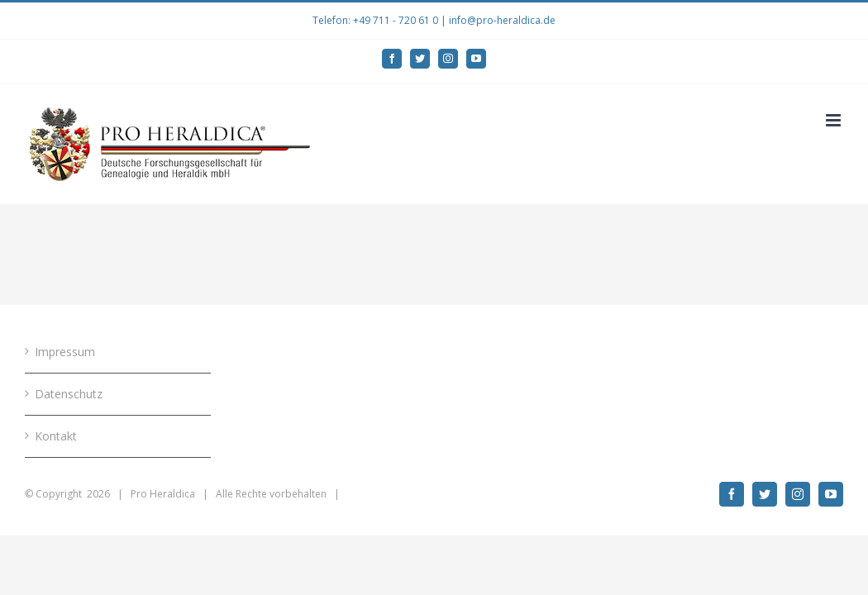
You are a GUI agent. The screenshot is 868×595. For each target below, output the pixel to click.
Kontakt (56, 436)
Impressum (65, 352)
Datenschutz (69, 394)
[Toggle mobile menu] (835, 120)
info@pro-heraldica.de (502, 20)
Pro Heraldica (163, 494)
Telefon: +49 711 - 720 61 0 (375, 20)
